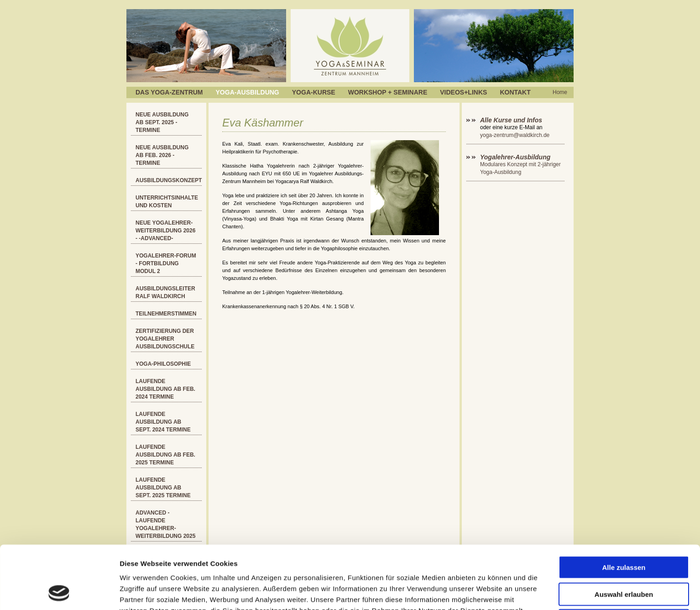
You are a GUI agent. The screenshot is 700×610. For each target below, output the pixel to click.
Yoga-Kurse (314, 92)
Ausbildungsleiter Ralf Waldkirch (165, 292)
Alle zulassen (624, 508)
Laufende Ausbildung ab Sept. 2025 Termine (163, 488)
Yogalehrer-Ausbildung (515, 157)
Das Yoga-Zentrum (169, 92)
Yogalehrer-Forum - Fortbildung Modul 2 (166, 263)
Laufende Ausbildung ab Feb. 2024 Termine (165, 389)
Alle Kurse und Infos (512, 120)
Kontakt (515, 92)
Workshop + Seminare (388, 92)
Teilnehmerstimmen (166, 314)
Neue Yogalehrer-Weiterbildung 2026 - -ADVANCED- (165, 231)
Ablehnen (624, 561)
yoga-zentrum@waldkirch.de (515, 135)
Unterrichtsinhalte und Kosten (167, 202)
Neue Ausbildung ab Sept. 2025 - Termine (162, 122)
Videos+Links (463, 92)
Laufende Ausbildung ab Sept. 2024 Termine (163, 422)
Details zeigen (485, 592)
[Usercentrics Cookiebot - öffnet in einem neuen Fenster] (59, 592)
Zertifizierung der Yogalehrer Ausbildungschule (165, 339)
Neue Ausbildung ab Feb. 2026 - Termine (162, 155)
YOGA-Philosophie (163, 364)
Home (560, 92)
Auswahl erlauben (624, 535)
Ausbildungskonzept (169, 180)
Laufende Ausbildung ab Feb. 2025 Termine (165, 455)
